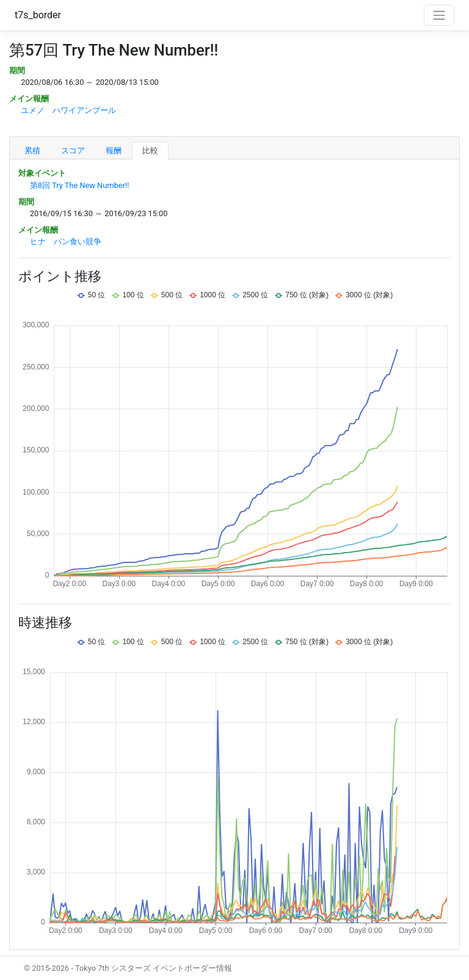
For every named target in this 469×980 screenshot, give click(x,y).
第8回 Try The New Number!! (80, 185)
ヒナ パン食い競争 (66, 241)
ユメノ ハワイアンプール (68, 110)
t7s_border (38, 15)
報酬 (114, 151)
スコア (73, 151)
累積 (32, 151)
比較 (150, 151)
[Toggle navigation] (439, 15)
